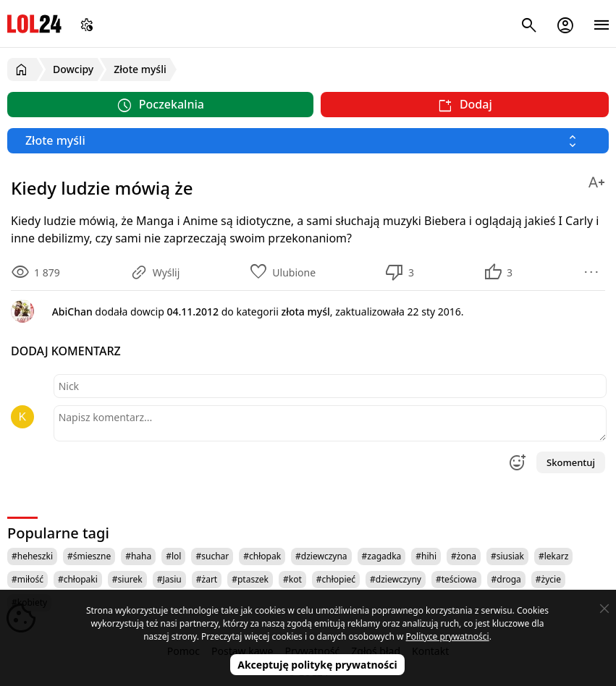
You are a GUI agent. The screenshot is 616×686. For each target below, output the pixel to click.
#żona (464, 556)
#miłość (28, 579)
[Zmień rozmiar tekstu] (596, 180)
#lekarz (553, 556)
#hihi (426, 556)
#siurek (127, 579)
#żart (207, 579)
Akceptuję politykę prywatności (317, 665)
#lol (173, 556)
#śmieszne (89, 556)
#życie (548, 579)
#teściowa (456, 579)
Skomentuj (571, 462)
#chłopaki (78, 579)
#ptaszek (250, 579)
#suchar (212, 556)
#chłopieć (336, 579)
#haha (138, 556)
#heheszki (32, 556)
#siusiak (507, 556)
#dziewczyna (321, 556)
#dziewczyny (396, 579)
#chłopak (262, 556)
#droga (506, 579)
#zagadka (382, 556)
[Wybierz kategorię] (308, 141)
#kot (292, 579)
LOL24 (34, 24)
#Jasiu (169, 579)
